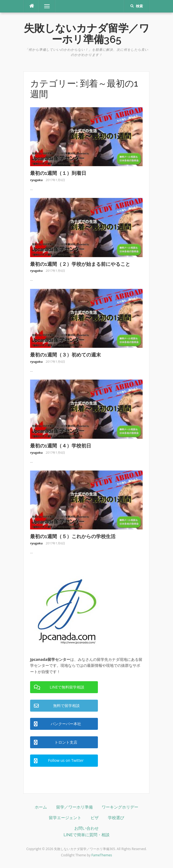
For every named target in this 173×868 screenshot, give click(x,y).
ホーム (41, 807)
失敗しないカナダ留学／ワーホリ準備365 (87, 34)
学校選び (116, 818)
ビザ (95, 818)
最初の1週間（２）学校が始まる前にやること (80, 264)
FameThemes (102, 855)
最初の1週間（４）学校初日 (61, 446)
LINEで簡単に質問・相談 (87, 835)
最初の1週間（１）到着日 (58, 173)
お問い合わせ (87, 828)
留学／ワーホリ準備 (74, 807)
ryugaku (36, 180)
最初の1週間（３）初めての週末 (65, 355)
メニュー (47, 6)
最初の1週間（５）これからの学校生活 (73, 536)
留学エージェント (65, 818)
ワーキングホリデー (120, 807)
